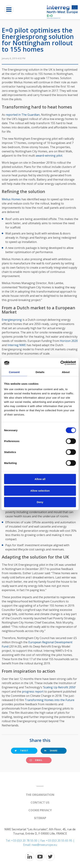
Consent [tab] (14, 372)
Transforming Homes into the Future (50, 700)
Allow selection (40, 490)
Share (51, 751)
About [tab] (66, 372)
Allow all (40, 479)
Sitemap (40, 818)
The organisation (40, 795)
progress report (33, 692)
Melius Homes (11, 199)
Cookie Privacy (40, 810)
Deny (40, 502)
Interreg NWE (17, 345)
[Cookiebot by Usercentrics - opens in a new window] (60, 363)
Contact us (40, 802)
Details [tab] (40, 372)
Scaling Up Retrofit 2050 (59, 687)
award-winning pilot (49, 156)
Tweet (22, 751)
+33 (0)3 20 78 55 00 (24, 841)
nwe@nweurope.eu (44, 845)
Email (36, 760)
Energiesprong (12, 320)
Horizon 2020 (69, 341)
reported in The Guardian (23, 115)
